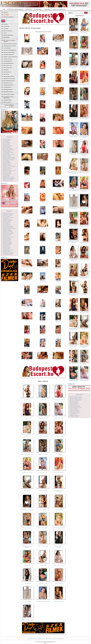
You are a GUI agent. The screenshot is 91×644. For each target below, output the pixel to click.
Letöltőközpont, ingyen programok (15, 9)
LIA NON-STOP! (27, 601)
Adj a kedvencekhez (47, 639)
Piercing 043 (27, 228)
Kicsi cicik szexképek (7, 172)
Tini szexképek (6, 246)
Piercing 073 (27, 360)
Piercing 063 (58, 308)
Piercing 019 (27, 122)
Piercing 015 (58, 95)
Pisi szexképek (6, 223)
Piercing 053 (43, 267)
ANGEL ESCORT (43, 490)
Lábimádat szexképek (7, 174)
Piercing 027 (58, 148)
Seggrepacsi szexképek (8, 230)
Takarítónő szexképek (7, 241)
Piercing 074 (43, 360)
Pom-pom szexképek (7, 224)
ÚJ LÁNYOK (6, 26)
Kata (27, 418)
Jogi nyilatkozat (31, 639)
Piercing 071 (43, 347)
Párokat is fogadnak (9, 79)
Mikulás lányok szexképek (8, 180)
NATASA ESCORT (59, 583)
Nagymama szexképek (7, 215)
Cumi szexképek (6, 153)
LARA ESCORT (27, 565)
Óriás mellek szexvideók (75, 411)
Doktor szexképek (7, 155)
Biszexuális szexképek (7, 146)
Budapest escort (8, 92)
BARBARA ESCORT (43, 454)
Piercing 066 (58, 321)
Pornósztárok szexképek (8, 226)
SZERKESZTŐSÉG (8, 100)
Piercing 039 (58, 201)
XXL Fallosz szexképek (8, 254)
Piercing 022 (27, 135)
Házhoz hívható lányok (10, 44)
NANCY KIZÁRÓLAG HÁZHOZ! (74, 173)
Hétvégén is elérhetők (10, 50)
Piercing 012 (58, 83)
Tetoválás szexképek (7, 245)
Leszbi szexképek (6, 176)
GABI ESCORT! (74, 85)
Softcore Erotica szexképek (8, 233)
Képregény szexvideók (75, 405)
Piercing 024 (58, 135)
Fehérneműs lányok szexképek (9, 158)
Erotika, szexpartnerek (58, 9)
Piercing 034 (27, 189)
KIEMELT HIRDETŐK (8, 35)
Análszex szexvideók (74, 401)
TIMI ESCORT (59, 510)
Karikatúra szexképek (7, 168)
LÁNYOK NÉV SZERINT (9, 95)
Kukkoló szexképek (7, 173)
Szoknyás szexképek (7, 239)
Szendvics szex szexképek (8, 237)
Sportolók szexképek (7, 235)
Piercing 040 (27, 214)
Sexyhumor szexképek (7, 232)
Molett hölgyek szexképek (8, 214)
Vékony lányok (8, 59)
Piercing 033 (58, 175)
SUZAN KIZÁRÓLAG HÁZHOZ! (59, 547)
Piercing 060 (58, 295)
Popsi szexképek (6, 225)
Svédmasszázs (7, 87)
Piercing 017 (43, 109)
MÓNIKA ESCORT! (27, 528)
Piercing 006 (58, 56)
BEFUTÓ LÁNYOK (8, 31)
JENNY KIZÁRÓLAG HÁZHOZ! (27, 510)
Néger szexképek (6, 216)
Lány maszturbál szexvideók (76, 408)
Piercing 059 (43, 294)
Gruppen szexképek (7, 163)
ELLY (74, 364)
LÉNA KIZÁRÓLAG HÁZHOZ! (27, 620)
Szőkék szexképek (7, 238)
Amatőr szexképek (7, 140)
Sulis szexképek (6, 236)
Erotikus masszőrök (9, 52)
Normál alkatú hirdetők (10, 57)
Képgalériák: (10, 137)
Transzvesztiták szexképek (8, 250)
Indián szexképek (6, 167)
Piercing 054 (58, 268)
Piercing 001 (27, 43)
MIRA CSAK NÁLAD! (43, 418)
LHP (4, 9)
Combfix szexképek (7, 151)
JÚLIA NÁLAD (27, 583)
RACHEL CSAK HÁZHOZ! (59, 565)
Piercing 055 (27, 280)
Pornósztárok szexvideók (75, 413)
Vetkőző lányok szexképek (8, 252)
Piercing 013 (27, 96)
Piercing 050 (43, 255)
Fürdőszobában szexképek (8, 160)
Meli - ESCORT (74, 226)
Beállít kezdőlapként (39, 639)
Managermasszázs (9, 85)
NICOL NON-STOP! (59, 418)
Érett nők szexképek (7, 156)
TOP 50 (5, 33)
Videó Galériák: (79, 395)
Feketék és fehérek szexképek (9, 159)
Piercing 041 (43, 215)
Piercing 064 (27, 320)
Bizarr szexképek (6, 147)
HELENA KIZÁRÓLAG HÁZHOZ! (73, 242)
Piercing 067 (27, 334)
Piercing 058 (27, 295)
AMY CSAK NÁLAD (59, 601)
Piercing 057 (58, 281)
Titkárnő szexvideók (74, 415)
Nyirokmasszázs (8, 89)
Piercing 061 (27, 307)
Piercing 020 (43, 122)
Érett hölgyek (8, 65)
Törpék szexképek (7, 248)
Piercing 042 (58, 214)
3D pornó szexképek (7, 139)
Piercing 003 (58, 42)
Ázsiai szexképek (6, 143)
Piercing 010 (27, 83)
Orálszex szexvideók (74, 410)
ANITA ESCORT (43, 472)
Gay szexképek (6, 161)
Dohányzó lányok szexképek (9, 154)
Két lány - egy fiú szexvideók (76, 400)
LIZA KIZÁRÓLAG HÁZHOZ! (59, 400)
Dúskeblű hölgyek (9, 55)
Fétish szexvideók (74, 402)
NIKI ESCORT (43, 400)
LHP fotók (6, 74)
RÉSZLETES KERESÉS (8, 17)
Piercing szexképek (7, 222)
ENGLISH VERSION (10, 21)
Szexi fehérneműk (8, 63)
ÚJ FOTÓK (6, 29)
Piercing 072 (58, 347)
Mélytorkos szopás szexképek (9, 178)
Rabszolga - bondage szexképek (9, 228)
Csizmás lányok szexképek (8, 152)
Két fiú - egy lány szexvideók (76, 398)
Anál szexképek (6, 141)
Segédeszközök (8, 61)
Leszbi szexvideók (74, 409)
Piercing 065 (43, 321)
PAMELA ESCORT (59, 436)
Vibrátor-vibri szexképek (8, 253)
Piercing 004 (27, 55)
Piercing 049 (27, 255)
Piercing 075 (58, 360)
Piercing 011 (43, 83)
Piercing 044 (43, 227)
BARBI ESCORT (27, 436)
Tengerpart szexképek (7, 242)
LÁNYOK (6, 24)
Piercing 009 (58, 69)
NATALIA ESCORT (43, 583)
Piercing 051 (58, 255)
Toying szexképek (7, 249)
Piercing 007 (27, 69)
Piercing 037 (27, 202)
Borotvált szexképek (7, 148)
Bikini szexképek (6, 144)
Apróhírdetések (29, 9)
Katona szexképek (7, 169)
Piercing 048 (58, 242)
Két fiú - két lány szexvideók (76, 399)
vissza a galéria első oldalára (43, 363)
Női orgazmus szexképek (8, 217)
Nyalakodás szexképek (7, 220)
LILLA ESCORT (43, 510)
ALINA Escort (27, 400)
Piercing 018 (58, 109)
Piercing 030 (58, 162)
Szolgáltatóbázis (38, 9)
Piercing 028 (27, 161)
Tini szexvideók (73, 414)
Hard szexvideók (73, 404)
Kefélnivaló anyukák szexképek (9, 171)
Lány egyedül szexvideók (75, 407)
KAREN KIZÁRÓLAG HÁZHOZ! (59, 491)
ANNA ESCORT (84, 243)
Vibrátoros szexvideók (75, 416)
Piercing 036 (58, 188)
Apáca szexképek (6, 142)
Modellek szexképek (7, 213)
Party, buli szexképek (7, 221)
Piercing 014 (43, 96)
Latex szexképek (6, 175)
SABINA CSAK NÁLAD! (27, 472)
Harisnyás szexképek (7, 165)
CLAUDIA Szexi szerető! (43, 436)
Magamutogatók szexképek (8, 177)
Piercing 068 (43, 334)
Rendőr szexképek (7, 229)
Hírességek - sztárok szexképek (9, 166)
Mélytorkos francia (9, 81)
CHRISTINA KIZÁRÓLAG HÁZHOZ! (27, 547)
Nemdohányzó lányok (10, 46)
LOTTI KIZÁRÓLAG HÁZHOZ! (43, 601)
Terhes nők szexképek (7, 243)
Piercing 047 (43, 242)
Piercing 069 (58, 334)
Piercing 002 (43, 43)
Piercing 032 (43, 175)
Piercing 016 (27, 109)
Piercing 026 (43, 149)
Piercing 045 (58, 228)
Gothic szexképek (6, 162)
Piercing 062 (43, 308)
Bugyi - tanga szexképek (8, 149)
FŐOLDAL (6, 13)
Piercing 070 (27, 347)
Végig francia (7, 72)
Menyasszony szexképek (8, 179)
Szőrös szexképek (6, 240)
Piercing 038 (43, 202)
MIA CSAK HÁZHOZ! (74, 191)
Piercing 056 (43, 281)
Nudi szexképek (6, 218)
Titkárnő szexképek (7, 247)
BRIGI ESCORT (84, 32)
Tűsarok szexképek (7, 251)
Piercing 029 (43, 161)
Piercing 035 (43, 189)
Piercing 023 (43, 136)
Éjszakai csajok (8, 83)
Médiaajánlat (61, 639)
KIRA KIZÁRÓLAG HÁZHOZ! (27, 454)
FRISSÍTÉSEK (6, 37)
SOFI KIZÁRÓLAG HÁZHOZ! (59, 528)
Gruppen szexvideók (74, 403)
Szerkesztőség (55, 639)
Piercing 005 (43, 55)
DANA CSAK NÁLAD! (43, 528)
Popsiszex (6, 70)
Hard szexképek (6, 164)
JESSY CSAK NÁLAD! (43, 546)
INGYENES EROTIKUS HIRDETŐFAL (9, 97)
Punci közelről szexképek (8, 227)
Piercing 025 (27, 148)
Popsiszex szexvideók (74, 412)
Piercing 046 (27, 242)
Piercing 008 (43, 69)
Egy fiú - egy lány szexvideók (76, 397)
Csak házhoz (7, 48)
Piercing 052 (27, 267)
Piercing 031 (27, 175)
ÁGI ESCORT (43, 565)
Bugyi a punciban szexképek (9, 150)
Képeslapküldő (47, 9)
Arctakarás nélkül (9, 76)
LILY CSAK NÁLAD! (59, 472)
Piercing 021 (58, 122)
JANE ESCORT (27, 490)
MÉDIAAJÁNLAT (7, 102)
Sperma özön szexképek (8, 234)
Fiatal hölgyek (8, 68)
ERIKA (59, 454)
